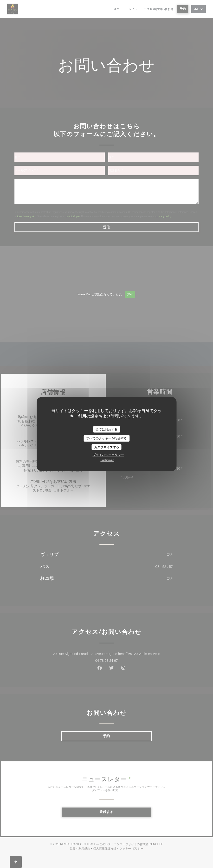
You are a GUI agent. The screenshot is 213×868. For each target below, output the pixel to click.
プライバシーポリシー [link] (108, 455)
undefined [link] (107, 460)
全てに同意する (106, 429)
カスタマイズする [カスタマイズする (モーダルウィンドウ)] (107, 447)
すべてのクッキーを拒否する (106, 438)
